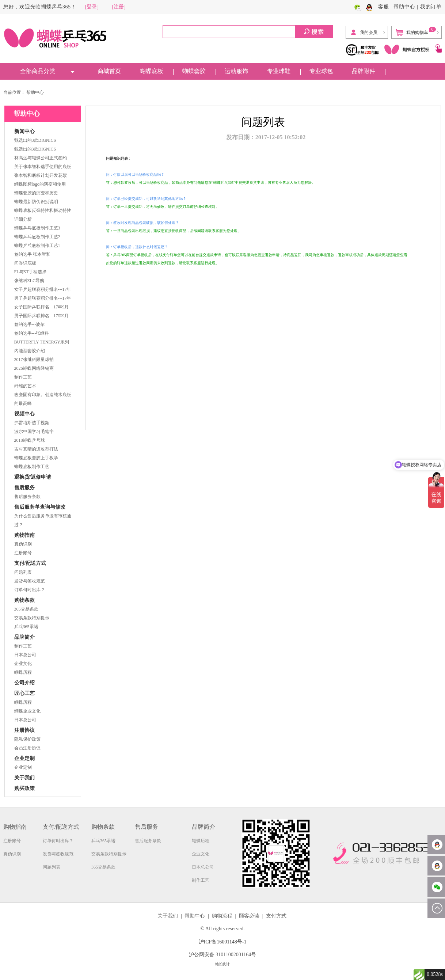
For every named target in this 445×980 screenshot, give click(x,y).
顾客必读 (249, 916)
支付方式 (276, 916)
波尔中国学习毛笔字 (34, 432)
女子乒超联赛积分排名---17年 (43, 289)
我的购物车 (416, 31)
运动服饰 (236, 71)
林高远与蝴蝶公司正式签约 (41, 158)
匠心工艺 (24, 693)
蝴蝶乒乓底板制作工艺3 (37, 228)
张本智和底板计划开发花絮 (41, 175)
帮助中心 (404, 7)
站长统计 (222, 964)
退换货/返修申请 (33, 477)
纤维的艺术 (25, 386)
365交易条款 (26, 609)
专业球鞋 (279, 71)
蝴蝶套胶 (194, 71)
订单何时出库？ (30, 590)
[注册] (119, 7)
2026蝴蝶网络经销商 (34, 368)
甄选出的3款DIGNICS (35, 140)
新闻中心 (24, 131)
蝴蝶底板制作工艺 (32, 467)
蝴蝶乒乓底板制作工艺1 (37, 246)
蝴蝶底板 (152, 71)
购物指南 (24, 535)
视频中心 (24, 414)
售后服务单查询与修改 (40, 507)
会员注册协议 (27, 748)
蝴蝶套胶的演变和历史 (36, 193)
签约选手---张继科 (32, 333)
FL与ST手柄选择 (30, 272)
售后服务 (24, 488)
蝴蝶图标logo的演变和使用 (40, 184)
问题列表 (23, 572)
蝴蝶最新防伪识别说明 (36, 202)
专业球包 (321, 71)
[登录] (92, 7)
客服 (384, 7)
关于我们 (24, 778)
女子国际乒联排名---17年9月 (42, 307)
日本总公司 (25, 655)
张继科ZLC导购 (29, 281)
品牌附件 (364, 71)
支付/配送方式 (30, 563)
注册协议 (24, 730)
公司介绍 (24, 683)
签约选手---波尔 (30, 324)
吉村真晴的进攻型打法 (36, 449)
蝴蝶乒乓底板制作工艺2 (37, 237)
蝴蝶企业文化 (27, 711)
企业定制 (24, 758)
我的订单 (431, 7)
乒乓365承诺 (26, 627)
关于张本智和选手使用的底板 (43, 167)
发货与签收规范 (30, 581)
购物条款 (24, 600)
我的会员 (364, 33)
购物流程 (222, 916)
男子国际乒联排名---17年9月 (42, 316)
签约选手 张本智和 (32, 254)
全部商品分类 (38, 71)
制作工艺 (23, 377)
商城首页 (109, 71)
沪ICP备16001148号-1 (223, 942)
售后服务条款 (27, 497)
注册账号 (23, 553)
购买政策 (24, 788)
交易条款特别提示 (32, 618)
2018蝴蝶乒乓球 (30, 440)
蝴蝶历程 (23, 672)
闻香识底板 (25, 263)
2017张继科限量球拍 (34, 360)
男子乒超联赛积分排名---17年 (43, 298)
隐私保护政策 (27, 739)
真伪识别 (23, 544)
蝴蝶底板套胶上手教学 (36, 458)
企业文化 (23, 664)
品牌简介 (24, 637)
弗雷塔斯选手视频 (32, 423)
